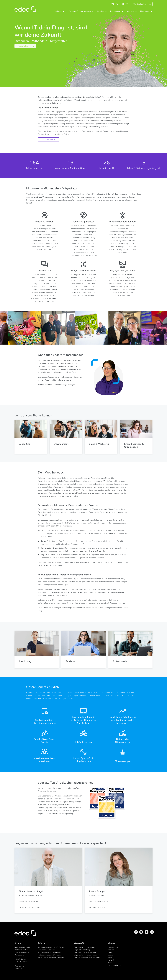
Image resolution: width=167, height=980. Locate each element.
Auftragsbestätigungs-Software (50, 952)
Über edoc (145, 11)
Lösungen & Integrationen (79, 11)
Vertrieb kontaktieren (142, 4)
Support (111, 963)
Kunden (100, 11)
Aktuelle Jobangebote (25, 46)
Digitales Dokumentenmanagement (87, 957)
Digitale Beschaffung (82, 950)
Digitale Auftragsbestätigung (85, 952)
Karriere (130, 11)
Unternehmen (113, 947)
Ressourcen (115, 11)
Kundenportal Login (116, 965)
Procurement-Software (46, 950)
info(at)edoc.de (20, 959)
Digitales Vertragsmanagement (86, 955)
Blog (110, 957)
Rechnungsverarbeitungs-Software (51, 947)
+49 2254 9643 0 (22, 962)
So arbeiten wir (49, 139)
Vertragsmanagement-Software (49, 955)
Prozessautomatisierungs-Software (51, 957)
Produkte (58, 11)
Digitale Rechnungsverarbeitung (86, 947)
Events (111, 955)
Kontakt (111, 960)
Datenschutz (19, 966)
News (110, 952)
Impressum (19, 969)
